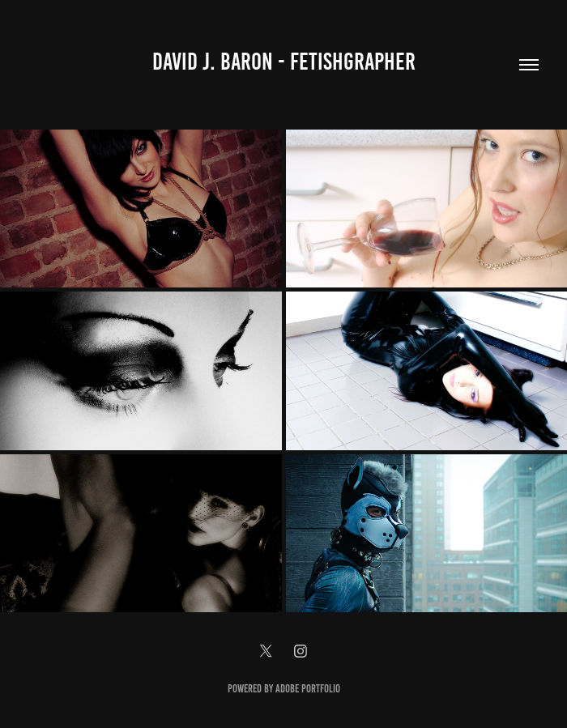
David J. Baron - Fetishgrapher (284, 62)
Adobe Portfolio (308, 689)
